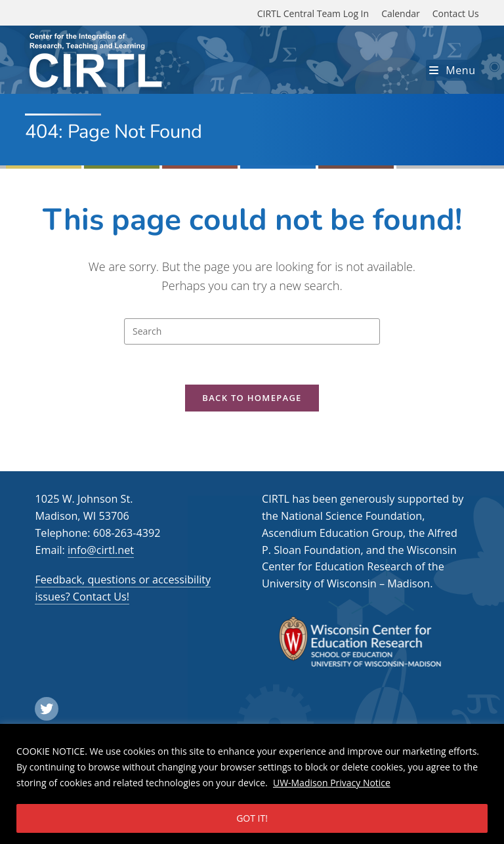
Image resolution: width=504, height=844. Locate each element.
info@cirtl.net (101, 550)
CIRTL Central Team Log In (313, 13)
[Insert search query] (252, 331)
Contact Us (456, 13)
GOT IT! (252, 818)
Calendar (401, 13)
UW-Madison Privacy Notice (332, 783)
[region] (252, 784)
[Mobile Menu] (452, 70)
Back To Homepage (252, 398)
